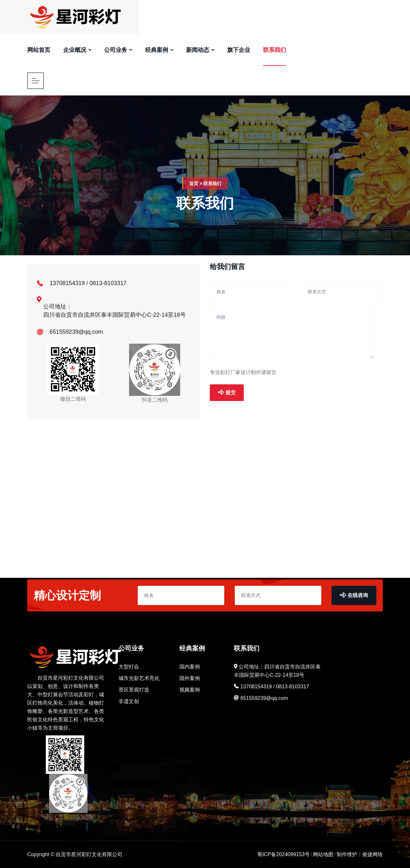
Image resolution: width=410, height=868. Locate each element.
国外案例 (190, 678)
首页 (194, 184)
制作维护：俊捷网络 (360, 854)
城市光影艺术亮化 (139, 678)
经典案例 (157, 50)
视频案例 (190, 690)
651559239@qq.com (76, 332)
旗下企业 (239, 50)
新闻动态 (198, 50)
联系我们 (275, 50)
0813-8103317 (108, 283)
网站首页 (39, 50)
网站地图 (323, 854)
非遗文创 (129, 701)
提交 (227, 393)
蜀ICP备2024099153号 (283, 854)
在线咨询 (354, 595)
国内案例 (190, 667)
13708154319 (67, 283)
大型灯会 (129, 667)
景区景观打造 (134, 690)
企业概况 (75, 50)
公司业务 (116, 50)
